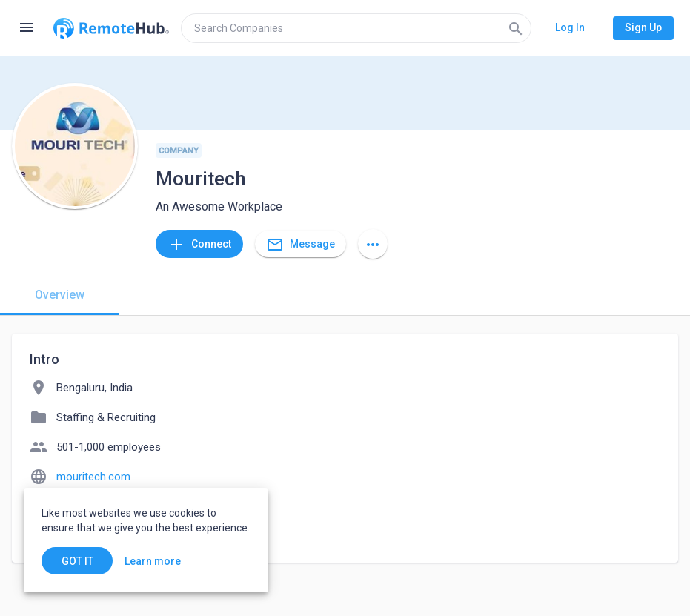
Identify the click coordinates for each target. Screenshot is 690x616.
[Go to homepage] (111, 28)
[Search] (516, 28)
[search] (356, 28)
